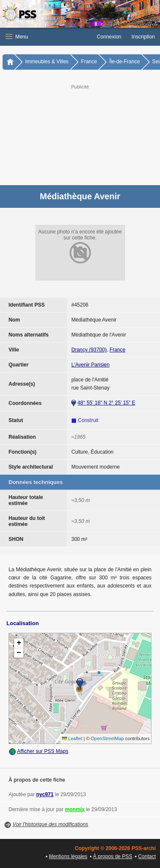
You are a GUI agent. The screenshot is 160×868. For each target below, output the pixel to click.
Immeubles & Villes (47, 62)
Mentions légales (68, 856)
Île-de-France (124, 62)
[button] (46, 37)
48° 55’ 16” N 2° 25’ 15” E (106, 403)
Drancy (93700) (89, 350)
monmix (75, 809)
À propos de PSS (113, 856)
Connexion (109, 37)
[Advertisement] (80, 134)
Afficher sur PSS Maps (43, 751)
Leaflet (72, 738)
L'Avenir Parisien (90, 365)
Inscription (143, 37)
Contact (147, 856)
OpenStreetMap (108, 738)
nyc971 (45, 794)
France (89, 62)
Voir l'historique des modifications (50, 824)
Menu (17, 37)
